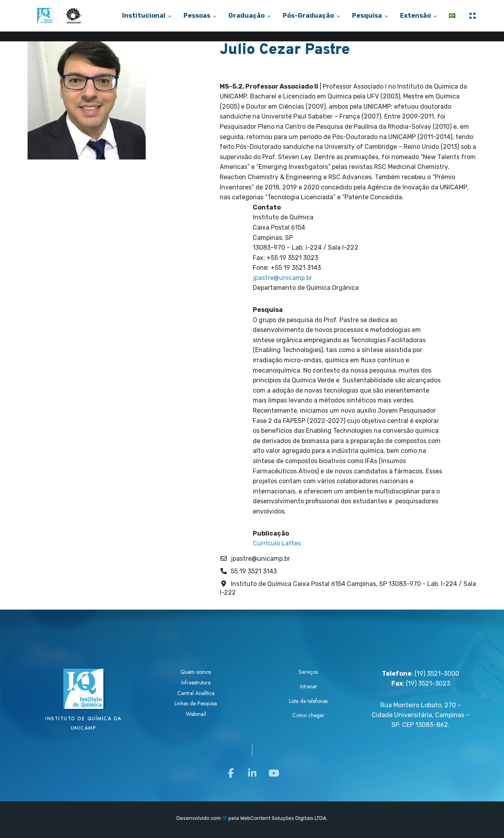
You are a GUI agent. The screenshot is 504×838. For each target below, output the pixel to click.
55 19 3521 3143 (254, 571)
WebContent (255, 818)
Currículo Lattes (277, 543)
